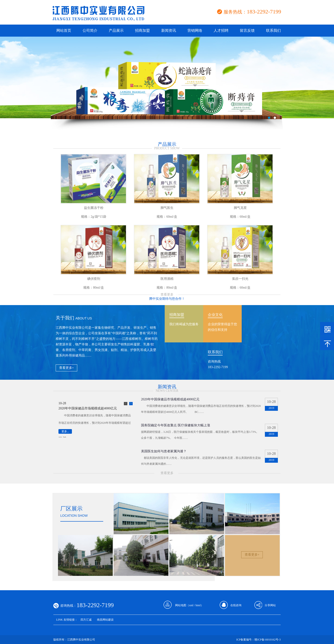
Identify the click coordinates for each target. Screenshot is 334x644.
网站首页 (64, 30)
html (198, 605)
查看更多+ (67, 368)
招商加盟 (142, 30)
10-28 (62, 403)
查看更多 (167, 295)
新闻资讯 (169, 30)
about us (84, 318)
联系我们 (273, 30)
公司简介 (90, 30)
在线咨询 (236, 605)
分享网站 (270, 605)
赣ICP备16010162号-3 (268, 640)
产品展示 (116, 30)
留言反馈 (247, 30)
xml (191, 605)
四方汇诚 (86, 620)
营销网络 (195, 30)
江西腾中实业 (167, 87)
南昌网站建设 (105, 620)
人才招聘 (221, 30)
